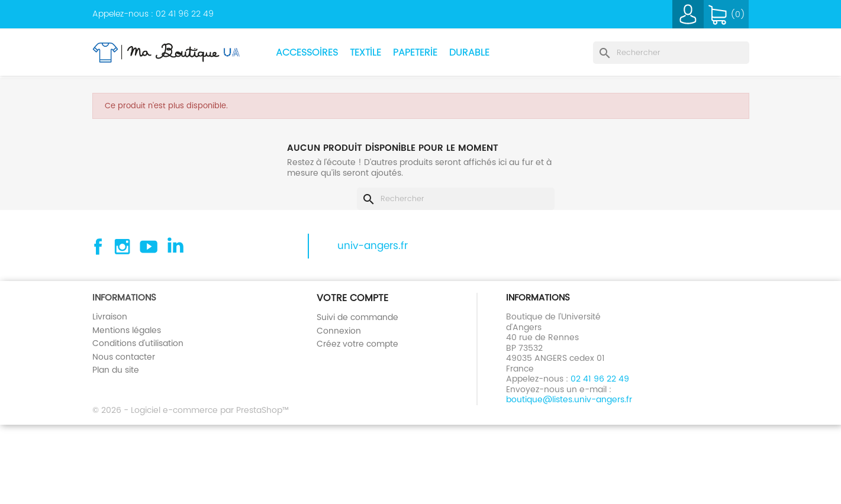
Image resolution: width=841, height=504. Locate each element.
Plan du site (116, 370)
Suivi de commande (357, 317)
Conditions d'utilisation (138, 343)
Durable (469, 52)
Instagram (123, 247)
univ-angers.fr (373, 246)
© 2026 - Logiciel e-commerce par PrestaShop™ (191, 410)
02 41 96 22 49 (185, 14)
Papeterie (415, 52)
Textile (365, 52)
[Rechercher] (671, 53)
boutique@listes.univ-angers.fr (569, 399)
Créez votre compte (357, 344)
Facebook (96, 247)
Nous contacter (124, 357)
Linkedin (175, 247)
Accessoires (307, 52)
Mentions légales (127, 330)
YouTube (149, 247)
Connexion (339, 331)
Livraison (110, 316)
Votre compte (352, 298)
